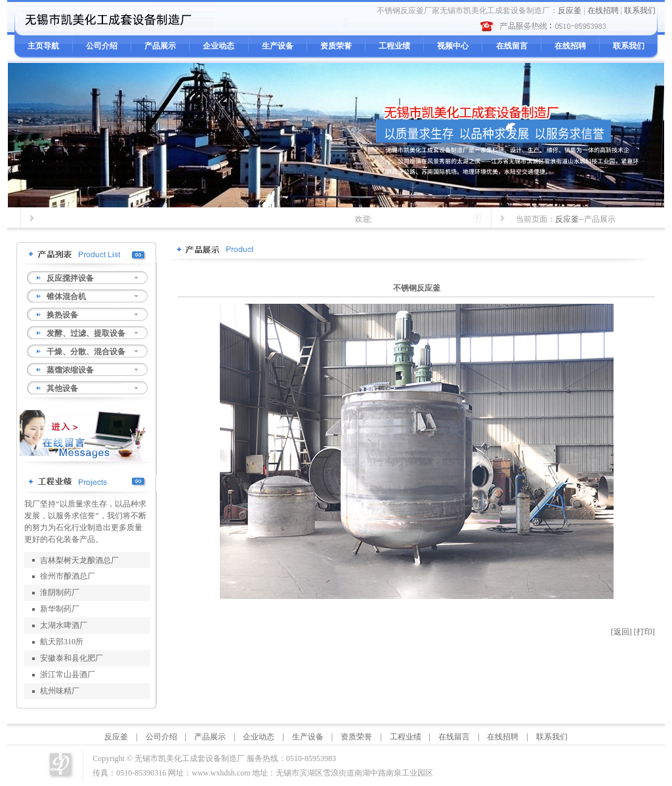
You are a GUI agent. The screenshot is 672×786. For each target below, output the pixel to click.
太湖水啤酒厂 (64, 625)
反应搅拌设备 (70, 278)
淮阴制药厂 (60, 592)
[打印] (644, 632)
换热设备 (62, 315)
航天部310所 (62, 642)
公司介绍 (102, 46)
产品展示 (160, 46)
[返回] (621, 632)
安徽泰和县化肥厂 (72, 658)
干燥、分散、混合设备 (86, 352)
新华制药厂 (60, 609)
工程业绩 (394, 46)
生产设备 (278, 46)
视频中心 (453, 46)
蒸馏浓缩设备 (70, 370)
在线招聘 (603, 10)
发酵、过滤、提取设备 (86, 333)
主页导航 (43, 46)
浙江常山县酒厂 (68, 674)
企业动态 (219, 46)
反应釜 (570, 10)
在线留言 (512, 46)
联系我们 (640, 10)
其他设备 (62, 388)
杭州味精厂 (60, 691)
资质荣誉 (336, 46)
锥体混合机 (66, 297)
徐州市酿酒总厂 (68, 576)
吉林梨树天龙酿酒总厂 (79, 560)
